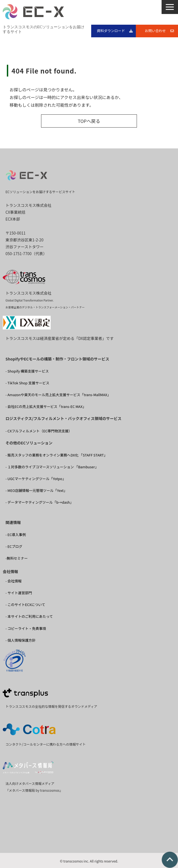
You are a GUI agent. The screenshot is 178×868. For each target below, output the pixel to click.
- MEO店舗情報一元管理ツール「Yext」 (36, 490)
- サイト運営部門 (19, 593)
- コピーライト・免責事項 (26, 628)
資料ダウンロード (111, 31)
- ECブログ (14, 546)
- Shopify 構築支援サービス (27, 371)
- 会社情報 (14, 581)
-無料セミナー (17, 558)
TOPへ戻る (89, 121)
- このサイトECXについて (25, 604)
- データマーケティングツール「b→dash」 (39, 502)
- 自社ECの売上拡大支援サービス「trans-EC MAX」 (46, 406)
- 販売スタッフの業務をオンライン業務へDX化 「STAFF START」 (56, 455)
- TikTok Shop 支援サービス (27, 383)
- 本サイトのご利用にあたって (29, 616)
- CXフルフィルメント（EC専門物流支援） (39, 431)
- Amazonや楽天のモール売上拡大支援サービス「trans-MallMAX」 (58, 395)
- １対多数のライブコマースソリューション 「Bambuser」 (52, 467)
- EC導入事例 (16, 535)
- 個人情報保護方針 (21, 640)
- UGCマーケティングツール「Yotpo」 (36, 479)
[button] (170, 7)
